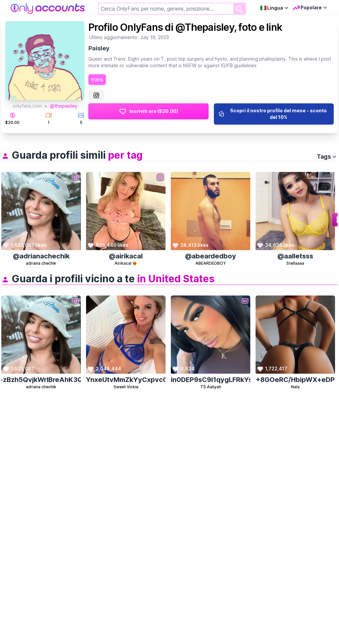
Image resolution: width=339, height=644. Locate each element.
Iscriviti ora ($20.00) (148, 111)
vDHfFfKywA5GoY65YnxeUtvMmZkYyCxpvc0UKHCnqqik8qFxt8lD (126, 380)
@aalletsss (295, 256)
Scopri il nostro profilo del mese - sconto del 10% (272, 114)
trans (97, 80)
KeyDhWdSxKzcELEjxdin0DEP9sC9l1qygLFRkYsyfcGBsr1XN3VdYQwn (211, 380)
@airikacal (126, 256)
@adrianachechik (41, 256)
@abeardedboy (211, 256)
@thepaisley (64, 106)
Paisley (99, 48)
